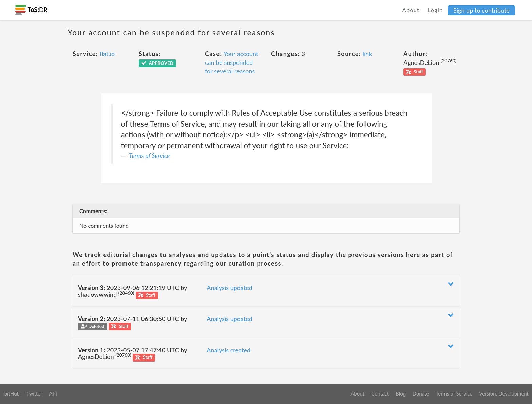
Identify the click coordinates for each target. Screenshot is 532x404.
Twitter (34, 393)
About (411, 10)
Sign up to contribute (481, 10)
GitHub (12, 393)
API (53, 393)
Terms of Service (149, 155)
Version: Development (504, 393)
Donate (421, 393)
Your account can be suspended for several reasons (232, 62)
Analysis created (229, 350)
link (367, 54)
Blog (401, 393)
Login (435, 10)
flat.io (107, 54)
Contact (380, 393)
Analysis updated (230, 288)
